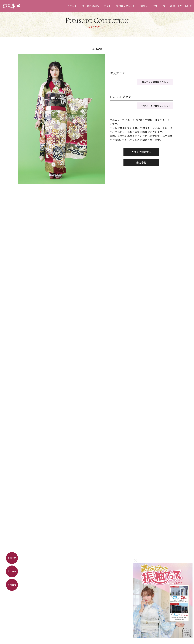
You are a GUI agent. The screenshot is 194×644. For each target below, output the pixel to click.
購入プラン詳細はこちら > (155, 82)
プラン (108, 6)
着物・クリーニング (181, 6)
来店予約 (12, 558)
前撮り (144, 6)
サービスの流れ (90, 6)
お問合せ (12, 585)
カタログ (12, 571)
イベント (72, 6)
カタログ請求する (141, 152)
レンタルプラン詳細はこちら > (155, 106)
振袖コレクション (126, 6)
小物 (155, 6)
